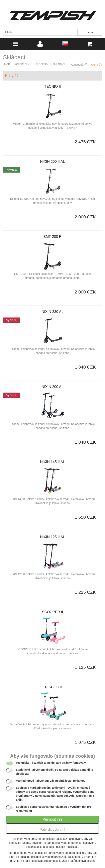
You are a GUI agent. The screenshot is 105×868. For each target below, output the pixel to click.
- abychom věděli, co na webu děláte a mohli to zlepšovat (55, 772)
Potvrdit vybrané (52, 830)
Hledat (90, 32)
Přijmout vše (52, 819)
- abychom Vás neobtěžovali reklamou (51, 781)
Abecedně (79, 65)
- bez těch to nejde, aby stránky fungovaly (51, 763)
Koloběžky (22, 64)
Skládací (59, 64)
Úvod (7, 64)
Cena (97, 65)
